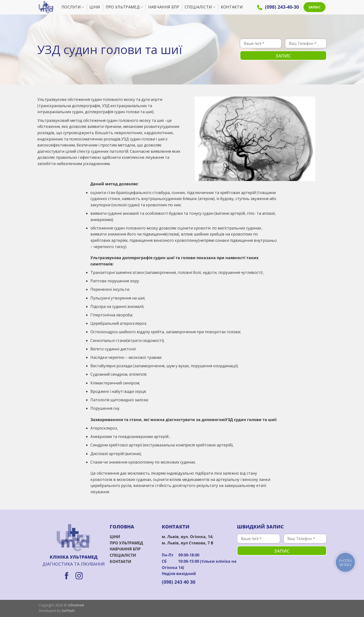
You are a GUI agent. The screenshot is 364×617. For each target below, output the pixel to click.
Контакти (232, 7)
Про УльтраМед (124, 7)
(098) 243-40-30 (278, 7)
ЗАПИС (314, 7)
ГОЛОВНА (122, 527)
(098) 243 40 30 (179, 582)
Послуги (73, 7)
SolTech (68, 611)
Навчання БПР (164, 7)
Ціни (95, 7)
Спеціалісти (200, 7)
